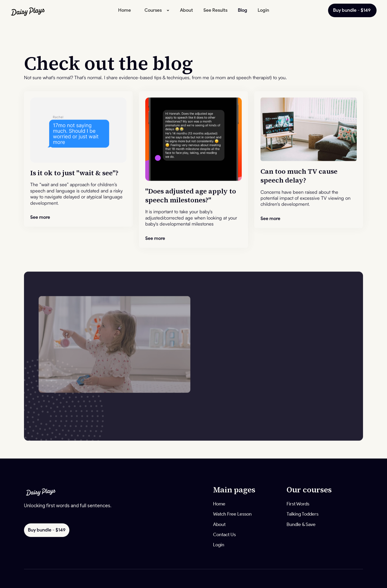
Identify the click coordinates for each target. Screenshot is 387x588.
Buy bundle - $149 (352, 10)
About (186, 10)
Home (125, 10)
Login (263, 10)
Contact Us (224, 535)
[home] (37, 10)
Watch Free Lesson (232, 514)
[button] (155, 10)
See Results (215, 10)
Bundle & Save (301, 524)
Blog (243, 10)
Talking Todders (303, 514)
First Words (298, 504)
